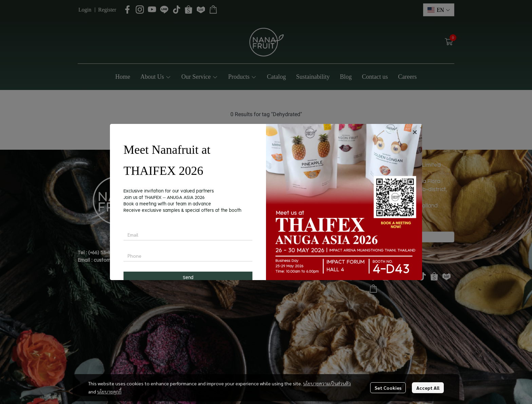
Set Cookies (388, 388)
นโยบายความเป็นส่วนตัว (327, 383)
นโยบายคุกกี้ (109, 391)
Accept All (428, 388)
